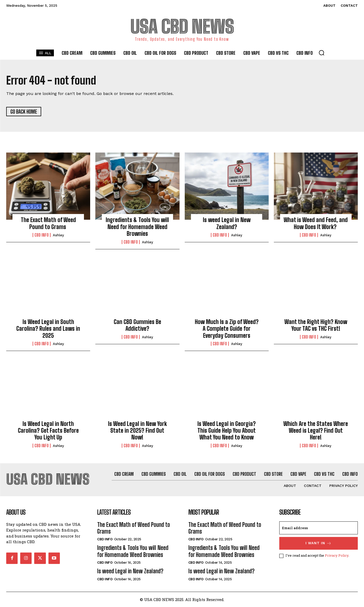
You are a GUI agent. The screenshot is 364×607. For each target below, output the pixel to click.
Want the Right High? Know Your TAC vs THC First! (316, 325)
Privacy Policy (337, 556)
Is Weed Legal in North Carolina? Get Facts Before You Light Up (48, 431)
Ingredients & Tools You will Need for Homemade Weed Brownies (137, 227)
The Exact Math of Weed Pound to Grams (48, 223)
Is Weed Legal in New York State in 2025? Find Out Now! (137, 431)
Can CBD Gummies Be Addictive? (137, 325)
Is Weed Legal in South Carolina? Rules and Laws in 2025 (48, 329)
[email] (319, 528)
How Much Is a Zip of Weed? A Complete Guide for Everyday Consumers (227, 329)
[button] (322, 53)
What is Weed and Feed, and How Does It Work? (316, 223)
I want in (319, 543)
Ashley (58, 235)
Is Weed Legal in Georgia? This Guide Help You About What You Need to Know (227, 431)
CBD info (42, 235)
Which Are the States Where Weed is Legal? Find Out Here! (316, 431)
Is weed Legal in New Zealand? (227, 223)
